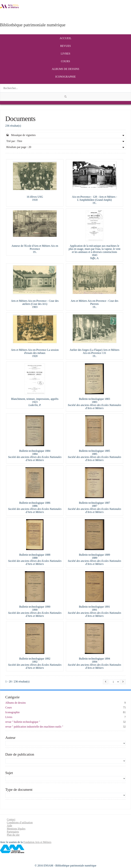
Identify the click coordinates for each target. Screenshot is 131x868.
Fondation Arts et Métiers (37, 842)
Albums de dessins (66, 69)
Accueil (65, 38)
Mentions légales (16, 829)
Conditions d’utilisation (20, 822)
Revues (65, 46)
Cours (65, 61)
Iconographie (65, 77)
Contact (11, 819)
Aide (9, 826)
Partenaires (13, 832)
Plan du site (13, 835)
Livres (65, 54)
